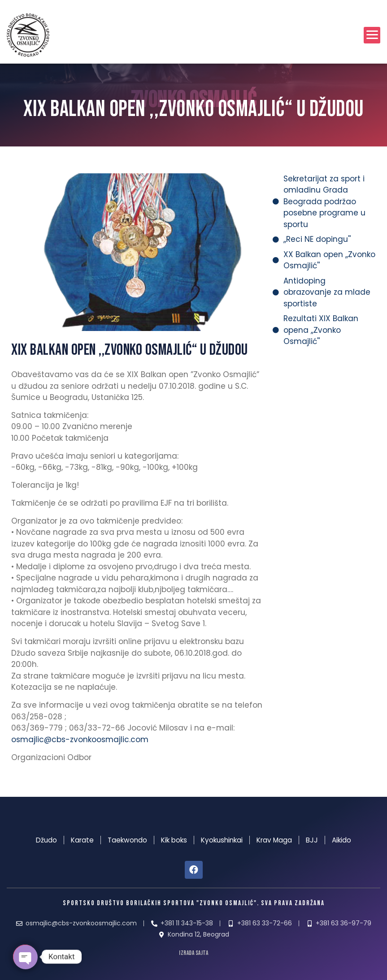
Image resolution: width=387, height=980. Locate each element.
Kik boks (174, 840)
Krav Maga (274, 840)
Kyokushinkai (222, 840)
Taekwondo (127, 840)
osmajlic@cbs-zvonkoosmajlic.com (80, 739)
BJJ (312, 840)
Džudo (46, 840)
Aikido (341, 840)
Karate (82, 840)
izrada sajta (193, 953)
